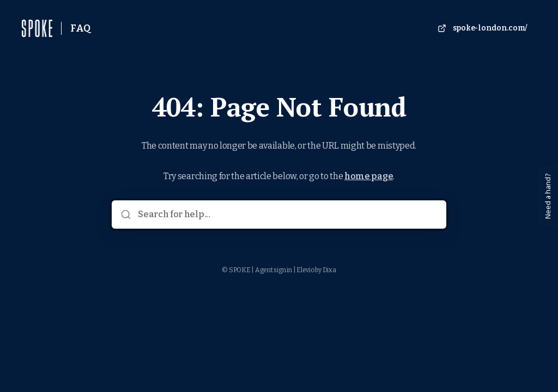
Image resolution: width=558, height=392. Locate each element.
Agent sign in (274, 270)
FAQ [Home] (80, 28)
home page (369, 176)
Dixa (329, 270)
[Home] (37, 28)
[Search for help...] (286, 215)
